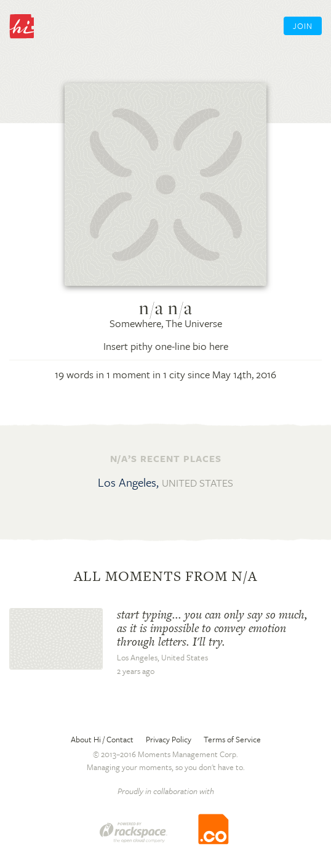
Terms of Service (232, 739)
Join (303, 26)
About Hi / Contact (102, 739)
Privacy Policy (169, 739)
